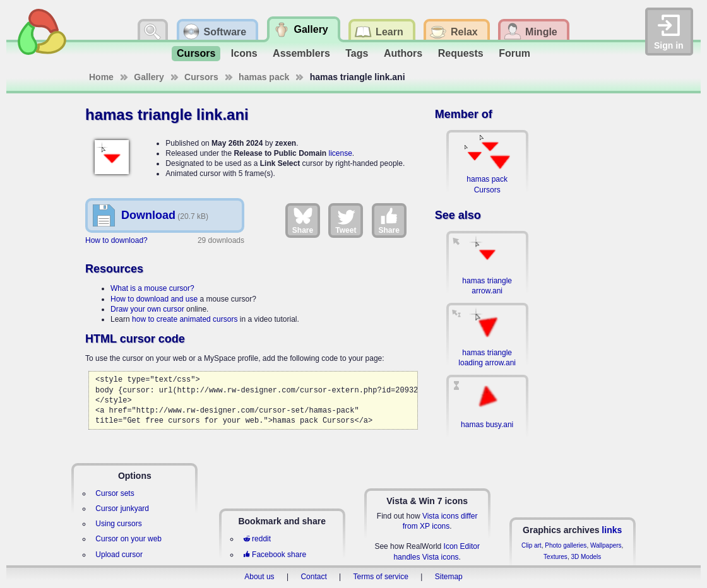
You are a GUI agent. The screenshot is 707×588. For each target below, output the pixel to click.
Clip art (532, 545)
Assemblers (301, 53)
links (612, 530)
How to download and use (154, 299)
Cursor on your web (128, 539)
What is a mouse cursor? (152, 288)
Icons (244, 53)
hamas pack (264, 77)
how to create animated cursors (185, 319)
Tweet (346, 220)
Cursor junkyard (122, 509)
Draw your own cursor (147, 309)
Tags (357, 53)
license (340, 153)
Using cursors (118, 524)
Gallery (149, 77)
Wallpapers (606, 545)
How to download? (116, 240)
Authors (403, 53)
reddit (257, 539)
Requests (461, 53)
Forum (514, 53)
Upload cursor (119, 555)
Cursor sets (115, 493)
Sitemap (449, 577)
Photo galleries (566, 545)
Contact (313, 577)
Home (101, 77)
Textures (555, 557)
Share (303, 220)
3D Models (586, 557)
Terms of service (381, 577)
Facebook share (275, 555)
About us (259, 577)
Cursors (196, 53)
